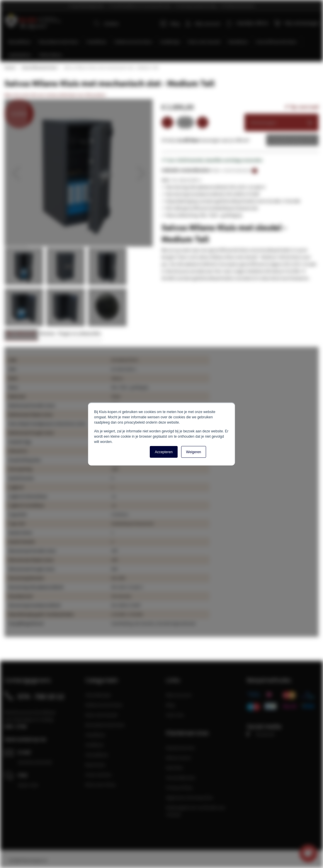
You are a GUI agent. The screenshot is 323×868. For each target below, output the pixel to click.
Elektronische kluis (104, 705)
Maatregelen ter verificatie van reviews (195, 811)
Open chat (28, 785)
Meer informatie (21, 334)
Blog (170, 23)
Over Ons (175, 715)
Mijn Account (179, 695)
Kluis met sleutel (101, 715)
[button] (16, 174)
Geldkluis (95, 745)
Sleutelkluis (97, 755)
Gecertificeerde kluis (39, 68)
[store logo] (33, 21)
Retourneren (178, 758)
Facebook (261, 734)
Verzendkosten (181, 777)
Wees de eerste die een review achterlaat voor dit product (55, 96)
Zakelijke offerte (288, 141)
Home (10, 68)
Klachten (175, 768)
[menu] (164, 49)
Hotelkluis (95, 735)
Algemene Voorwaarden (189, 797)
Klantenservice (180, 748)
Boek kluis (95, 765)
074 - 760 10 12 (41, 696)
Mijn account (208, 23)
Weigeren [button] (194, 452)
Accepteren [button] (164, 452)
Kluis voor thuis (101, 785)
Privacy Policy (179, 787)
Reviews (47, 334)
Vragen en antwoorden (79, 334)
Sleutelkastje (98, 695)
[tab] (21, 336)
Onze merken (98, 775)
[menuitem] (19, 42)
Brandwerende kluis (105, 725)
